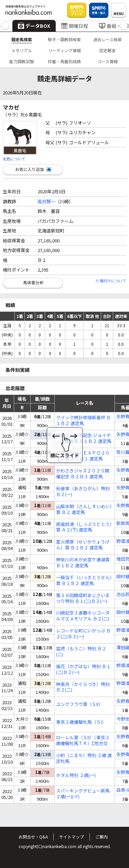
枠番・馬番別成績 (64, 61)
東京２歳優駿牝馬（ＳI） (81, 722)
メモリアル (22, 50)
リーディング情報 (64, 50)
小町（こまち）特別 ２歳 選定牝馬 (84, 758)
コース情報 (107, 61)
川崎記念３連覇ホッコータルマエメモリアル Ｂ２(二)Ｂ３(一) (83, 616)
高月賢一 (46, 201)
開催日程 (75, 26)
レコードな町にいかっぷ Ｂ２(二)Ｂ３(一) (83, 634)
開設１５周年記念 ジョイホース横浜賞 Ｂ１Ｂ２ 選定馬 (84, 438)
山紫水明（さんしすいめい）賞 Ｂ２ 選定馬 (84, 510)
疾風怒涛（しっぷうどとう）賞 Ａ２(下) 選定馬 (84, 527)
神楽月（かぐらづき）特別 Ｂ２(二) (83, 687)
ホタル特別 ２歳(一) (76, 775)
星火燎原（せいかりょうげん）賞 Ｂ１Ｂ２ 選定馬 (83, 545)
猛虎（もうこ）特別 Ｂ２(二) (81, 652)
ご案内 (101, 837)
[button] (5, 26)
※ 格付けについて (111, 281)
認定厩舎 (107, 50)
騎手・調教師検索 (64, 39)
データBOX (34, 26)
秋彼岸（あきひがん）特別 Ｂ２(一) (83, 492)
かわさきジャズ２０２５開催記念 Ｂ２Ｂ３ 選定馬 (83, 474)
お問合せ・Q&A (33, 837)
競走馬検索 (22, 39)
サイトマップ (72, 837)
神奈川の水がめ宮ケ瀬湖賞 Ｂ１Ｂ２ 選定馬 (83, 563)
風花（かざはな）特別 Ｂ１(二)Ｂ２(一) (83, 670)
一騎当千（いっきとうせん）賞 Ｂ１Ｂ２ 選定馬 (84, 581)
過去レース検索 (107, 39)
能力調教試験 (22, 61)
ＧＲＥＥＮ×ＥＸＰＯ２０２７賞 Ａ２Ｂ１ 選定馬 (83, 456)
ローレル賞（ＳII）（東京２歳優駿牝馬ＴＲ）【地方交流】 (83, 741)
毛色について (14, 159)
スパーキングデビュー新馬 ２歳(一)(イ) (83, 794)
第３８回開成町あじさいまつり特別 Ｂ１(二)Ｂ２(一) (83, 598)
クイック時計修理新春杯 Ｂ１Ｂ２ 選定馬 (83, 421)
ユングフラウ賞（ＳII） (79, 704)
